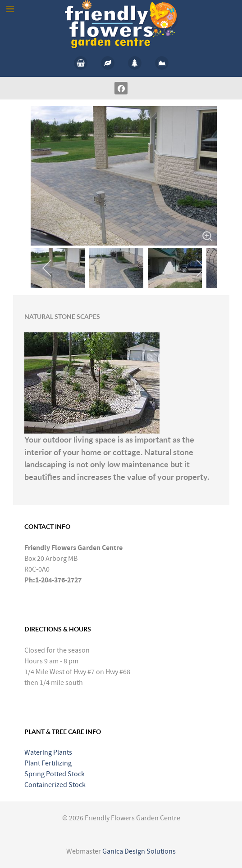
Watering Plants (48, 752)
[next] (200, 268)
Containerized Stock (55, 785)
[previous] (48, 268)
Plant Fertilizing (48, 763)
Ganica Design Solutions (139, 851)
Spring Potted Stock (55, 774)
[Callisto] (121, 24)
